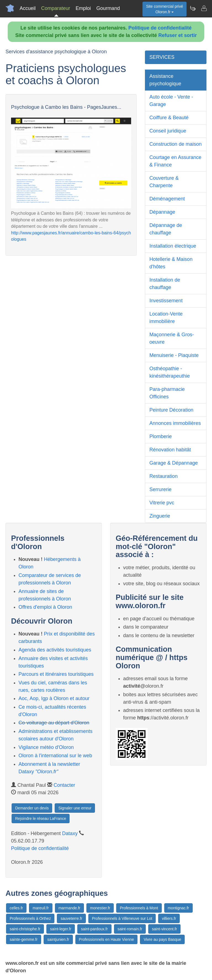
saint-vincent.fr (164, 929)
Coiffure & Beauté (169, 118)
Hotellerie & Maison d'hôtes (171, 263)
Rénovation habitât (170, 450)
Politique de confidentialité (160, 28)
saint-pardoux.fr (94, 929)
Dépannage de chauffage (166, 229)
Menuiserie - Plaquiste (174, 355)
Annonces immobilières (175, 423)
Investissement (166, 301)
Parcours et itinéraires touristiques (56, 674)
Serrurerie (160, 489)
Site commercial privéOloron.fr (165, 9)
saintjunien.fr (58, 939)
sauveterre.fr (71, 918)
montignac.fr (178, 908)
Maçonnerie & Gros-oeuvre (172, 338)
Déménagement (167, 199)
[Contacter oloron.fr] (204, 8)
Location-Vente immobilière (166, 318)
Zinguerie (160, 516)
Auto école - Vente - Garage (171, 101)
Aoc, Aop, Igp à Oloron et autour (54, 698)
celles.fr (16, 908)
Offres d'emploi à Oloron (45, 607)
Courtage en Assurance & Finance (175, 161)
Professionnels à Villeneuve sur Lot (122, 918)
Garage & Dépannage (173, 463)
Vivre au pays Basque (162, 939)
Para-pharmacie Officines (167, 393)
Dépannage (162, 212)
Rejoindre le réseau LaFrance (41, 819)
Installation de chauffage (165, 284)
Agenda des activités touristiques (55, 650)
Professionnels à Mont (139, 908)
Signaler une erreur (75, 808)
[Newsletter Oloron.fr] (193, 8)
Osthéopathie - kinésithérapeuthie (169, 372)
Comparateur (56, 8)
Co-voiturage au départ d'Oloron (54, 723)
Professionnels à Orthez (30, 918)
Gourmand (108, 8)
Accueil (28, 8)
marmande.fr (69, 908)
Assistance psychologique (165, 80)
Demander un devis (32, 808)
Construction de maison (175, 144)
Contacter (64, 785)
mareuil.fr (41, 908)
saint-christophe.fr (25, 929)
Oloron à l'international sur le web (55, 756)
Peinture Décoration (171, 410)
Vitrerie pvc (162, 503)
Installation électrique (173, 246)
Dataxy (70, 833)
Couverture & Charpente (164, 182)
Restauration (163, 476)
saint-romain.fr (130, 929)
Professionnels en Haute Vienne (107, 939)
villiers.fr (169, 918)
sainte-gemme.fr (24, 939)
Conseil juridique (168, 131)
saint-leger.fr (61, 929)
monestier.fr (100, 908)
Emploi (83, 8)
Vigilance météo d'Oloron (46, 747)
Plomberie (161, 436)
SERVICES (162, 57)
